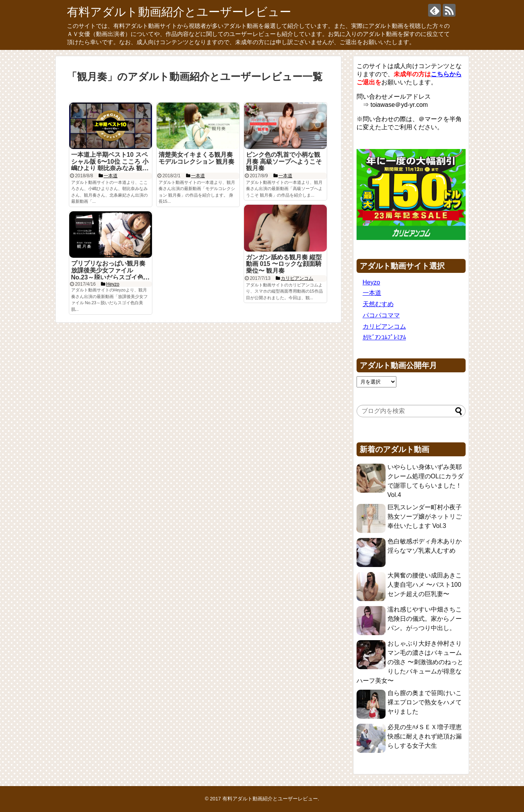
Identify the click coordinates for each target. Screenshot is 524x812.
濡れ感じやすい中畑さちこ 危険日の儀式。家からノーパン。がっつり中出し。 (425, 619)
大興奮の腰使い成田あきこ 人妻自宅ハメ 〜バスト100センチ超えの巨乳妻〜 (425, 585)
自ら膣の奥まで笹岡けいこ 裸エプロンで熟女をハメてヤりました (425, 702)
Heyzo (371, 282)
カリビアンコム (384, 326)
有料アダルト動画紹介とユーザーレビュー (179, 12)
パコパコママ (381, 315)
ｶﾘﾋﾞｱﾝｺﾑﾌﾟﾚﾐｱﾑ (384, 337)
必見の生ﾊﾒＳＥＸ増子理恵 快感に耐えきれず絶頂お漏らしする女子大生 (425, 736)
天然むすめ (378, 304)
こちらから (446, 74)
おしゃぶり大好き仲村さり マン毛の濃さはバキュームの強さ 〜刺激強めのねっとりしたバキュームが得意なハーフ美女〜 (410, 662)
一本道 (372, 293)
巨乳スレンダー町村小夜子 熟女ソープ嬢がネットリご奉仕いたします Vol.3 (425, 516)
